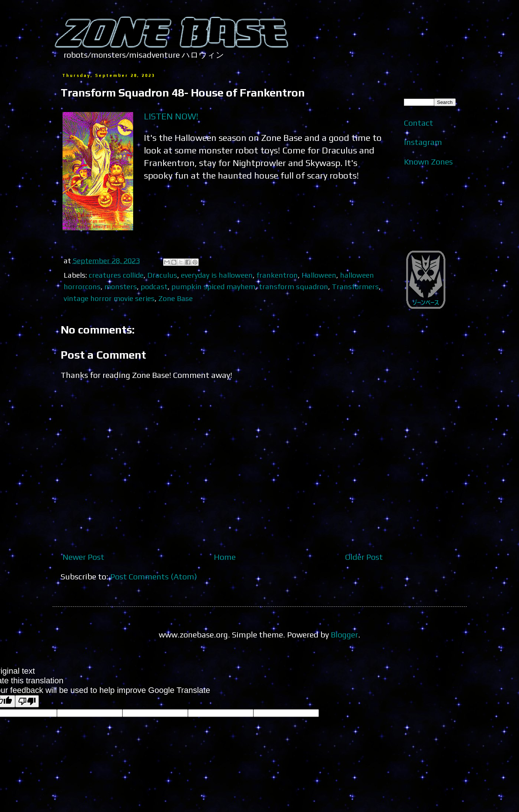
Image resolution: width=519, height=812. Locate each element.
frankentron (277, 275)
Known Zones (428, 162)
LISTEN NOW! (171, 116)
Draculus (162, 275)
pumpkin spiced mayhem (213, 286)
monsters (121, 286)
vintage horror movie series (109, 298)
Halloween (319, 275)
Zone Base (176, 298)
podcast (154, 286)
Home (225, 557)
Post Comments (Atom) (154, 576)
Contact (419, 123)
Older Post (364, 557)
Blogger (344, 635)
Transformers (355, 286)
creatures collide (116, 275)
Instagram (423, 142)
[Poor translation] (27, 701)
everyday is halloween (217, 275)
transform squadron (294, 286)
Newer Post (83, 557)
